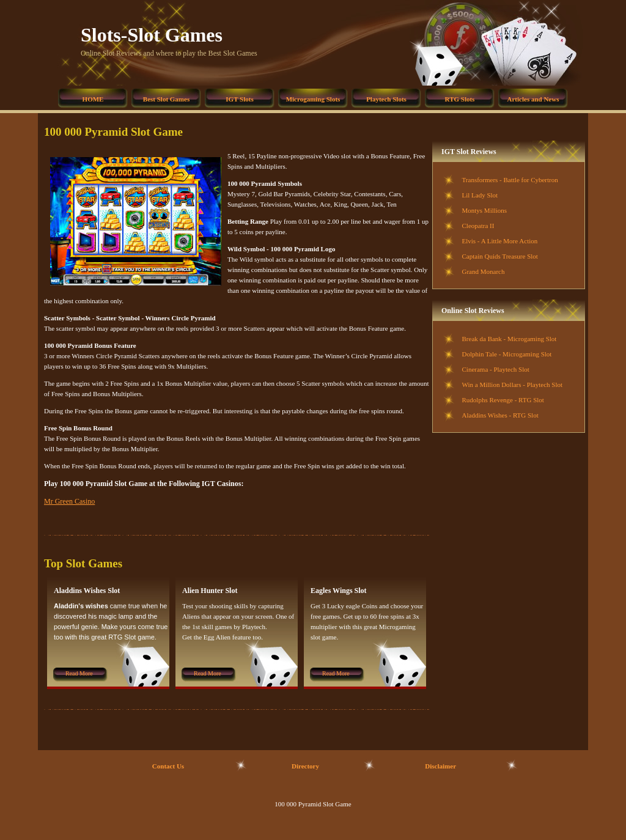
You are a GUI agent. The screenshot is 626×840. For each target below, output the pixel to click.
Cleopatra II (478, 226)
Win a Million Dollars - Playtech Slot (513, 385)
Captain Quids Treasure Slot (500, 256)
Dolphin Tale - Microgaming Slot (507, 354)
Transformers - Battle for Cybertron (510, 180)
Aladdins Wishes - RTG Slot (500, 415)
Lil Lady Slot (480, 195)
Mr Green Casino (69, 501)
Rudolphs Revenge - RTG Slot (503, 400)
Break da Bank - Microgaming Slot (510, 339)
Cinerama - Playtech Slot (496, 369)
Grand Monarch (484, 271)
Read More (79, 673)
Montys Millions (485, 210)
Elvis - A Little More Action (500, 241)
